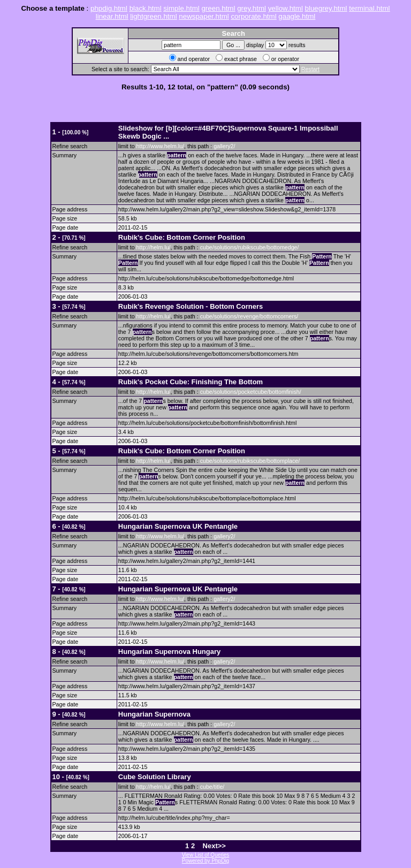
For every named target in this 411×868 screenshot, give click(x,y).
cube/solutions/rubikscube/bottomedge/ (250, 247)
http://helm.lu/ (154, 247)
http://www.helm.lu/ (160, 146)
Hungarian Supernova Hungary (169, 652)
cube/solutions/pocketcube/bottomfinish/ (251, 392)
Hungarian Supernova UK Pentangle (178, 526)
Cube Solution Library (155, 777)
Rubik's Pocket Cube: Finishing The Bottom (191, 382)
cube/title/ (212, 787)
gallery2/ (224, 146)
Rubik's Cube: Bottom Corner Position (182, 237)
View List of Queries (206, 855)
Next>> (214, 846)
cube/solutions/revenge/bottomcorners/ (249, 316)
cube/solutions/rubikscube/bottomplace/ (250, 461)
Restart (310, 69)
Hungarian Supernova (154, 714)
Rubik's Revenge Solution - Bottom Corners (191, 306)
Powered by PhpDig (205, 861)
